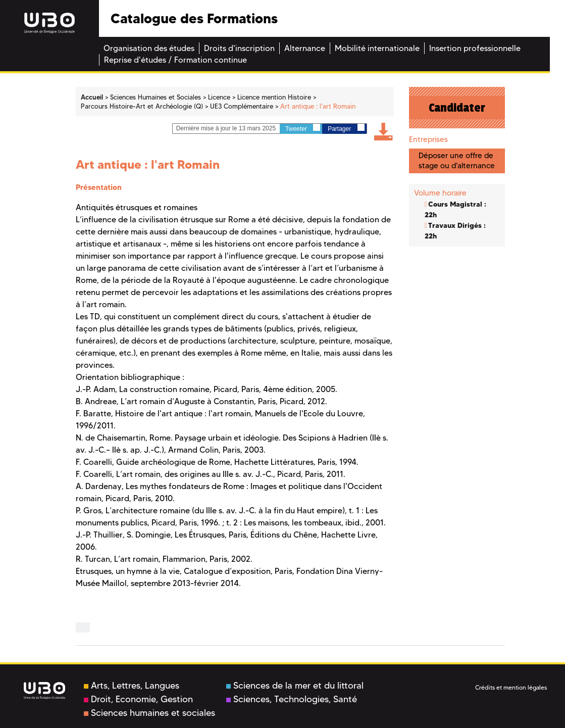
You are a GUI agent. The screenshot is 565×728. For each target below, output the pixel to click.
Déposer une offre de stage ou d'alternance (457, 160)
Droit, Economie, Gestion (138, 699)
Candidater (457, 108)
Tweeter (303, 128)
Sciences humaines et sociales (149, 713)
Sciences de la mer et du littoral (295, 686)
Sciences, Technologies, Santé (292, 699)
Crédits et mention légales (511, 687)
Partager (346, 128)
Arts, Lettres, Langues (132, 686)
